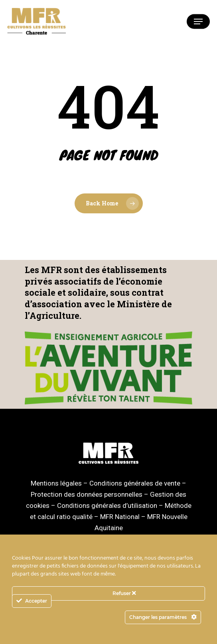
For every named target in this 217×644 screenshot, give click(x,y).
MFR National (120, 517)
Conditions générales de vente (135, 483)
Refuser (124, 593)
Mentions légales (56, 483)
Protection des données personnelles (87, 494)
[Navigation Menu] (198, 21)
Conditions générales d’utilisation (107, 505)
